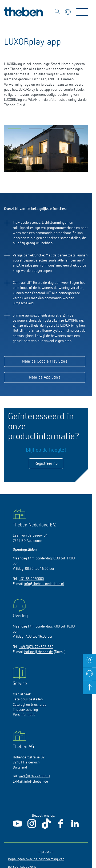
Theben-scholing (25, 710)
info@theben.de (36, 782)
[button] (15, 130)
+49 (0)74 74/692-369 (36, 647)
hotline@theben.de (39, 652)
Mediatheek (22, 694)
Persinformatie (24, 715)
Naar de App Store (45, 377)
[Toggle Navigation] (82, 12)
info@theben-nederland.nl (44, 584)
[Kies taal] (68, 13)
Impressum (46, 852)
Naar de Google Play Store (45, 362)
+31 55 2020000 (31, 579)
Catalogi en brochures (29, 705)
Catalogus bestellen (28, 699)
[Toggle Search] (58, 13)
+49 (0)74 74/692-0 (34, 776)
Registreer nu (46, 464)
